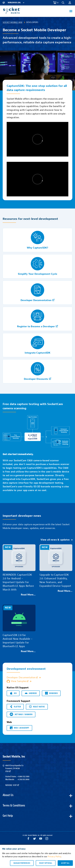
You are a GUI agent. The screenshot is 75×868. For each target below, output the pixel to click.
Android (31, 693)
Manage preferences (22, 863)
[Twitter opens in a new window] (34, 839)
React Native (37, 707)
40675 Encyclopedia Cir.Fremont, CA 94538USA (15, 768)
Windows (51, 693)
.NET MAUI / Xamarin (21, 714)
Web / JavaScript (19, 728)
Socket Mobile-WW (12, 22)
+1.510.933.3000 (23, 779)
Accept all (65, 863)
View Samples (18, 681)
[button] (63, 3)
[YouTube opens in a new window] (41, 839)
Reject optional (46, 863)
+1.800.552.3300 (23, 777)
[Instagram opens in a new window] (47, 839)
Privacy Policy (54, 857)
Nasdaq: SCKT (12, 785)
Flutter (15, 707)
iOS (13, 693)
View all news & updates (55, 540)
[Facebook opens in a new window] (28, 839)
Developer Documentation (22, 678)
